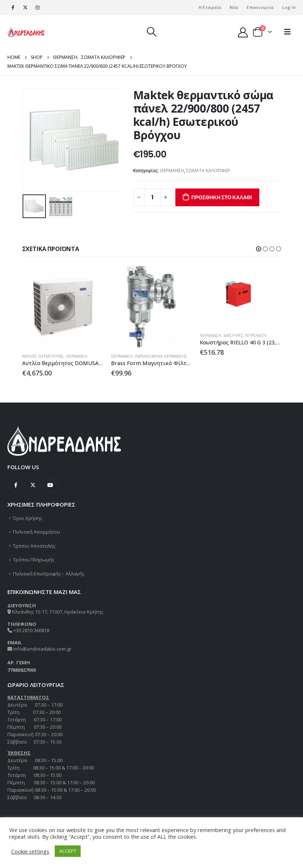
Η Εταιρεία (210, 7)
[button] (259, 249)
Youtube (50, 485)
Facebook (16, 485)
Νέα (234, 7)
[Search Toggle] (151, 32)
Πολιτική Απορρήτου (36, 532)
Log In (289, 7)
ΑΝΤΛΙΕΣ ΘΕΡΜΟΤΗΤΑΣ (43, 356)
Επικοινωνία (260, 7)
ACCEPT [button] (68, 851)
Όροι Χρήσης (28, 518)
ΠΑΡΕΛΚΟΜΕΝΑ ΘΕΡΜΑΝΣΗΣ (161, 356)
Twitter (33, 485)
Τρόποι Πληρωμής (34, 560)
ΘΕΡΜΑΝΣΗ (172, 171)
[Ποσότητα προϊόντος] (152, 197)
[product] (63, 307)
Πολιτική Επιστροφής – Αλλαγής (49, 574)
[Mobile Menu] (287, 32)
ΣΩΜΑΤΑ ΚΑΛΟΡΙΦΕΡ (208, 171)
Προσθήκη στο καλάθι (222, 197)
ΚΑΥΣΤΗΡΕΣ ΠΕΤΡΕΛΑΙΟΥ (245, 335)
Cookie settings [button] (30, 851)
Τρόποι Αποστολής (34, 546)
